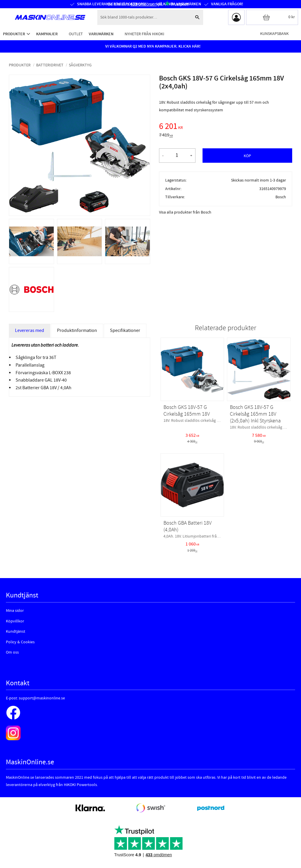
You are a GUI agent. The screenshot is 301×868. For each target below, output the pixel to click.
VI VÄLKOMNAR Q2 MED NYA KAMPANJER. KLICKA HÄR (152, 46)
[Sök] (197, 17)
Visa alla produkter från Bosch (185, 212)
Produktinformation (77, 330)
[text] (226, 127)
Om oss (12, 652)
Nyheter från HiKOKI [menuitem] (144, 34)
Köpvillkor (15, 621)
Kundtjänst (16, 632)
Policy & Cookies (20, 642)
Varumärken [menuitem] (101, 34)
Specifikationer (125, 330)
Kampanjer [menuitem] (47, 34)
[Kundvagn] (272, 17)
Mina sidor (15, 611)
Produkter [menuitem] (14, 34)
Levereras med (30, 330)
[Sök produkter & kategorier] (144, 17)
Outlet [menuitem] (76, 34)
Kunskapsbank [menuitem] (274, 34)
